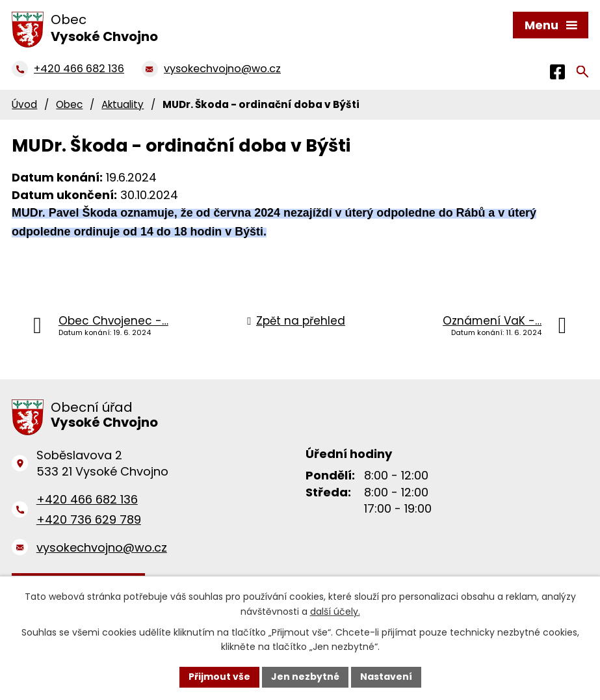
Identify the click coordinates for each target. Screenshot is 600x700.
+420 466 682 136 (87, 499)
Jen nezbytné (305, 677)
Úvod (24, 104)
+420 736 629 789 (89, 519)
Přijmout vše (219, 677)
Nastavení (386, 677)
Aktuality (123, 104)
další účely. (335, 612)
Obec (69, 104)
